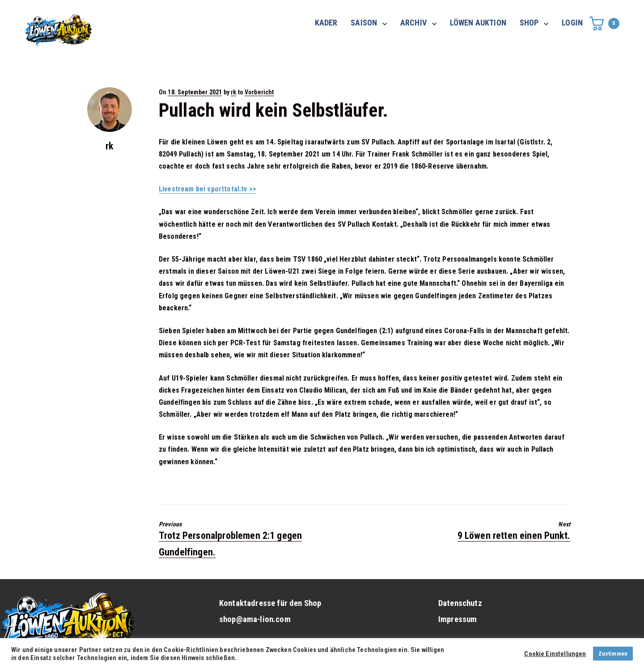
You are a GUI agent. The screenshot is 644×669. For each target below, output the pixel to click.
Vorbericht (259, 92)
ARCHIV (413, 23)
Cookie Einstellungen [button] (555, 654)
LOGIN (572, 23)
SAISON (364, 23)
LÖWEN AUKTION (478, 23)
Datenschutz (460, 603)
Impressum (458, 619)
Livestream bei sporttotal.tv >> (208, 189)
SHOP (529, 23)
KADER (326, 23)
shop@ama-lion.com (255, 619)
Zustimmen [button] (613, 654)
